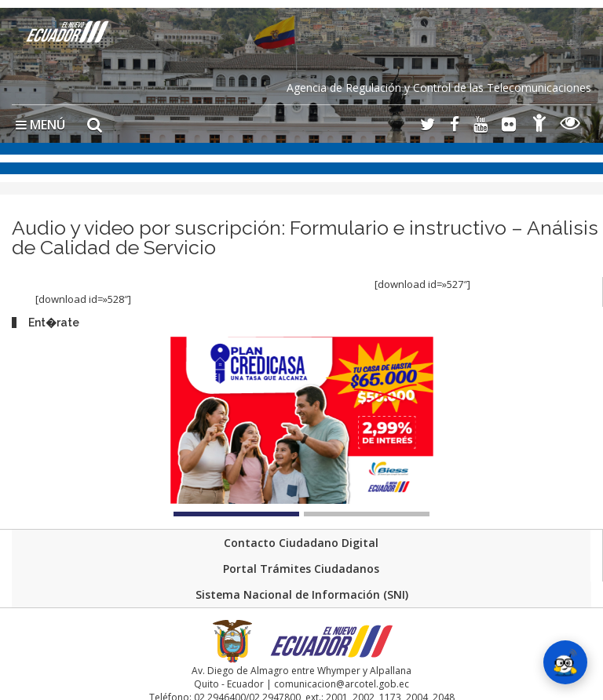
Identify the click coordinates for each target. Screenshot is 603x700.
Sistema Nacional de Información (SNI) (302, 594)
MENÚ (40, 125)
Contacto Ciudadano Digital (301, 543)
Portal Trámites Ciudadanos (301, 569)
